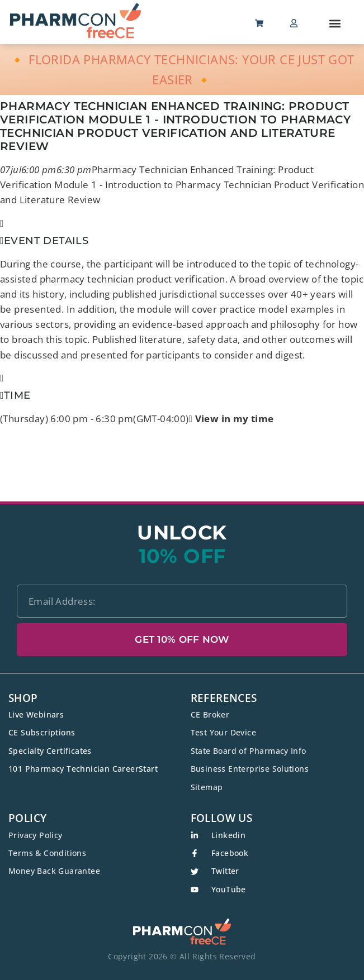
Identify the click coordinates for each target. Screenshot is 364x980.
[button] (335, 23)
